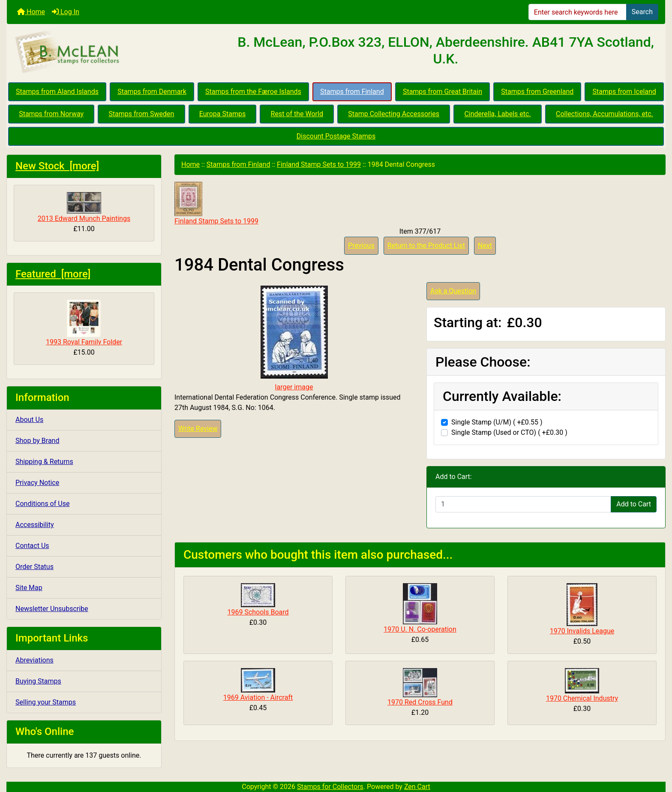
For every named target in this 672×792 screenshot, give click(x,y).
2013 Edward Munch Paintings (84, 207)
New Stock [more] (57, 166)
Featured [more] (53, 274)
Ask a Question (453, 291)
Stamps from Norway (51, 114)
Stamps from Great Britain (442, 92)
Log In (66, 12)
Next (485, 245)
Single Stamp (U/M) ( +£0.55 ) (497, 422)
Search (642, 12)
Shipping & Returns (44, 462)
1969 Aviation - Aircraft (258, 697)
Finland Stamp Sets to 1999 (319, 164)
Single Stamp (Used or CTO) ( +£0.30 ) (509, 432)
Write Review (198, 429)
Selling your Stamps (46, 702)
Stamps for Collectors (330, 787)
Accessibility (35, 525)
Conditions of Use (42, 504)
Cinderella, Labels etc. (497, 114)
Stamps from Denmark (152, 92)
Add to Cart (634, 504)
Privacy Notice (37, 483)
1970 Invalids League (582, 631)
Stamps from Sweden (141, 114)
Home (31, 12)
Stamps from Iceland (624, 92)
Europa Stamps (223, 114)
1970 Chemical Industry (582, 698)
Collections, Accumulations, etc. (604, 114)
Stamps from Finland (352, 92)
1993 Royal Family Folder (84, 323)
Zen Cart (417, 787)
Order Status (34, 567)
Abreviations (34, 660)
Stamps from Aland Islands (57, 92)
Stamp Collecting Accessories (394, 114)
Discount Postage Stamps (336, 136)
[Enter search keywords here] (577, 12)
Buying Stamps (38, 681)
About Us (29, 420)
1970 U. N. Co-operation (420, 629)
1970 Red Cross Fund (420, 702)
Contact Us (32, 546)
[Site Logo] (117, 52)
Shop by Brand (37, 441)
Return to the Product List (426, 245)
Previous (361, 245)
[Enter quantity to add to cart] (523, 504)
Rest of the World (297, 114)
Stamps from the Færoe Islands (253, 92)
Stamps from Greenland (537, 92)
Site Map (29, 588)
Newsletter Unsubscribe (52, 609)
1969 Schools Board (258, 612)
